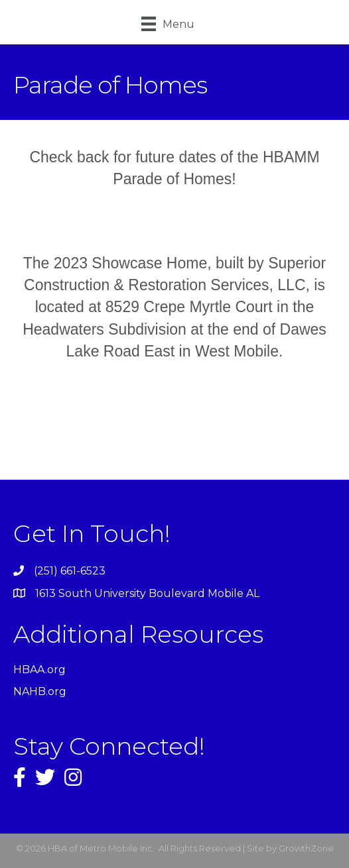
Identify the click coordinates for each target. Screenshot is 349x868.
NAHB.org (40, 691)
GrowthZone (306, 848)
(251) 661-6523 (70, 571)
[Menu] (168, 24)
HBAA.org (39, 670)
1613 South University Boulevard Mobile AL (147, 593)
